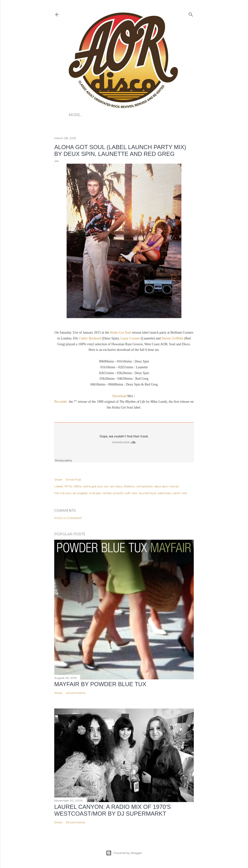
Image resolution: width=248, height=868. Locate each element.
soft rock (131, 493)
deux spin (161, 486)
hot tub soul (63, 493)
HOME (75, 115)
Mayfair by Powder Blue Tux (100, 684)
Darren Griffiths (173, 338)
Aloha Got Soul (120, 333)
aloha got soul (93, 486)
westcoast (164, 493)
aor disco (116, 486)
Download (119, 396)
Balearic (129, 486)
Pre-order (61, 402)
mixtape (95, 493)
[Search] (191, 13)
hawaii (174, 486)
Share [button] (58, 479)
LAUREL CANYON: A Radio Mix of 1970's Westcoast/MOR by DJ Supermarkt (112, 810)
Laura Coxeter (131, 338)
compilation (145, 486)
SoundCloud (147, 493)
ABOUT (89, 115)
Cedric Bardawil (90, 338)
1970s (68, 486)
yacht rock (180, 493)
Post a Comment (68, 518)
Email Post (74, 479)
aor (106, 486)
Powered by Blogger (124, 853)
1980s (78, 486)
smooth (118, 493)
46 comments (76, 693)
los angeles (80, 493)
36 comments (76, 822)
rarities (107, 493)
